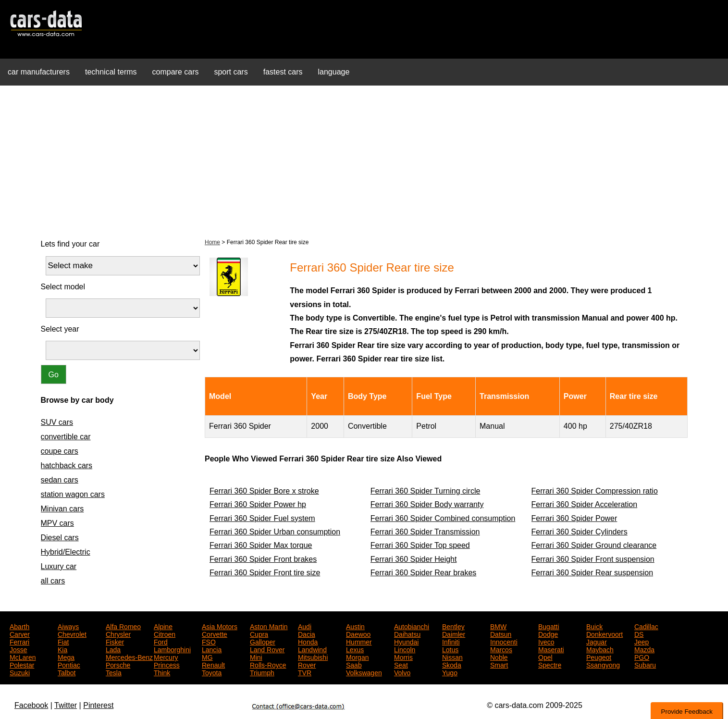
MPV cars (57, 523)
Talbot (67, 672)
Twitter (66, 705)
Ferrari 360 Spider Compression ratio (595, 491)
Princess (167, 664)
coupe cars (60, 451)
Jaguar (597, 641)
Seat (401, 664)
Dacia (307, 633)
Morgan (357, 657)
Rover (307, 664)
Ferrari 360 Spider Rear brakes (424, 573)
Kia (62, 649)
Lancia (212, 649)
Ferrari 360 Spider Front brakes (263, 559)
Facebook (31, 705)
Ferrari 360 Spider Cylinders (580, 532)
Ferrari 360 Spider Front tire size (265, 573)
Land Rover (267, 649)
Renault (213, 664)
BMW (498, 626)
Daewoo (358, 633)
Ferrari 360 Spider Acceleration (585, 504)
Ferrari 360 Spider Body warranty (427, 504)
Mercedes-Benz (129, 657)
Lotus (450, 649)
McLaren (23, 657)
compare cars (176, 72)
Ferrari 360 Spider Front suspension (593, 559)
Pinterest (98, 705)
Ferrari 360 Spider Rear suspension (592, 573)
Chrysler (118, 633)
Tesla (114, 672)
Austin (355, 626)
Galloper (263, 641)
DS (639, 633)
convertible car (66, 437)
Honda (308, 641)
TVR (305, 672)
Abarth (19, 626)
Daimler (454, 633)
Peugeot (599, 657)
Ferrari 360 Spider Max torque (261, 545)
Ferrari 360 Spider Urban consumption (275, 532)
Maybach (600, 649)
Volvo (402, 672)
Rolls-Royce (268, 664)
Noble (499, 657)
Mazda (644, 649)
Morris (403, 657)
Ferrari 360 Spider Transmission (425, 532)
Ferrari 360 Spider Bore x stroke (264, 491)
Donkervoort (605, 633)
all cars (53, 581)
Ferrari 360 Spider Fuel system (262, 518)
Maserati (551, 649)
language (334, 72)
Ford (161, 641)
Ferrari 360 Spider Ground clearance (594, 545)
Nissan (452, 657)
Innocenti (504, 641)
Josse (19, 649)
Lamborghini (172, 649)
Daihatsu (407, 633)
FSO (209, 641)
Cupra (259, 633)
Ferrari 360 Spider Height (414, 559)
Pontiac (69, 664)
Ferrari (19, 641)
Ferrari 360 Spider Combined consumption (443, 518)
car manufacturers (39, 72)
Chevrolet (72, 633)
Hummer (359, 641)
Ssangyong (603, 664)
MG (207, 657)
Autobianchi (412, 626)
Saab (354, 664)
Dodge (548, 633)
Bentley (453, 626)
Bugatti (549, 626)
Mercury (166, 657)
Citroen (165, 633)
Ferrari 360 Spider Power (574, 518)
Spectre (550, 664)
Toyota (212, 672)
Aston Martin (269, 626)
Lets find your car (70, 244)
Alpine (163, 626)
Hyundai (406, 641)
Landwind (312, 649)
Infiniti (451, 641)
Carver (20, 633)
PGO (642, 657)
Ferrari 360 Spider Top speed (420, 545)
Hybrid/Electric (66, 552)
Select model (63, 287)
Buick (594, 626)
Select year (60, 329)
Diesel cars (60, 538)
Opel (545, 657)
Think (162, 672)
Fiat (63, 641)
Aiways (68, 626)
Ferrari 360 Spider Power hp (258, 504)
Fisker (115, 641)
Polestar (22, 664)
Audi (305, 626)
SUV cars (57, 422)
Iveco (546, 641)
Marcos (501, 649)
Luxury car (59, 566)
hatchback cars (67, 465)
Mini (256, 657)
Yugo (450, 672)
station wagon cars (73, 494)
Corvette (215, 633)
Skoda (452, 664)
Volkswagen (364, 672)
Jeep (642, 641)
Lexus (355, 649)
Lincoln (405, 649)
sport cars (231, 72)
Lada (113, 649)
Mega (66, 657)
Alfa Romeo (123, 626)
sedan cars (60, 480)
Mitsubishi (313, 657)
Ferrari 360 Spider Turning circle (426, 491)
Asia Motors (220, 626)
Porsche (118, 664)
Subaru (645, 664)
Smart (499, 664)
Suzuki (20, 672)
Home (212, 242)
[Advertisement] (364, 161)
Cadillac (646, 626)
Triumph (262, 672)
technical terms (111, 72)
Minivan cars (62, 509)
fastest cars (283, 72)
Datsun (501, 633)
